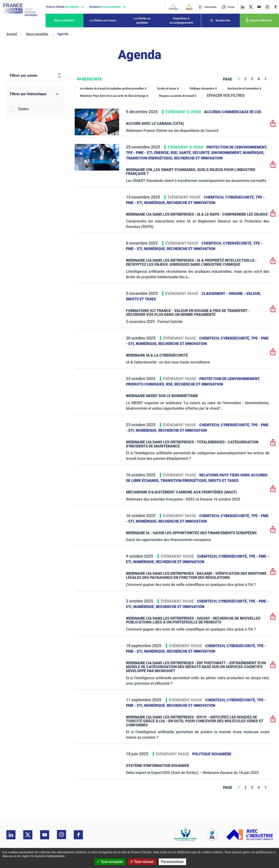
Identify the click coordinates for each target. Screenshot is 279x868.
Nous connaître (64, 20)
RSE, (175, 153)
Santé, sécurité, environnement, (211, 153)
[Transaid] (173, 7)
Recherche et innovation (198, 158)
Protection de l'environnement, (237, 147)
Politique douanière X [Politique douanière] (203, 88)
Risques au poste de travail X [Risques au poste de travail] (178, 96)
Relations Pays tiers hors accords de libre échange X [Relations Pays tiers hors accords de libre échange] (114, 96)
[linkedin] (243, 7)
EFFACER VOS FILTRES (226, 96)
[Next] (266, 79)
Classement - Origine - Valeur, (231, 294)
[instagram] (267, 7)
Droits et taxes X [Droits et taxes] (168, 88)
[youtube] (259, 7)
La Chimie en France (103, 20)
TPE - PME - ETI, (140, 153)
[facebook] (276, 7)
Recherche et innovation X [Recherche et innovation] (244, 88)
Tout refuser (142, 862)
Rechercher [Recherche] (223, 20)
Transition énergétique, (150, 158)
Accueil (12, 34)
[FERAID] (189, 7)
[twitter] (251, 7)
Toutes (23, 109)
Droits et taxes (141, 299)
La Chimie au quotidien (142, 21)
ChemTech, (215, 197)
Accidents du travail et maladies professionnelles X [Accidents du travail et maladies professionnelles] (113, 88)
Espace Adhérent (261, 20)
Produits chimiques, (146, 384)
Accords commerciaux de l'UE (233, 112)
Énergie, (162, 153)
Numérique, (254, 153)
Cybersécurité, (240, 197)
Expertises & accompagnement (181, 21)
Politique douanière (212, 754)
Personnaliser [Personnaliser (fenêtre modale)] (172, 862)
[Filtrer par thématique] (35, 94)
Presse (228, 7)
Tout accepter (110, 862)
